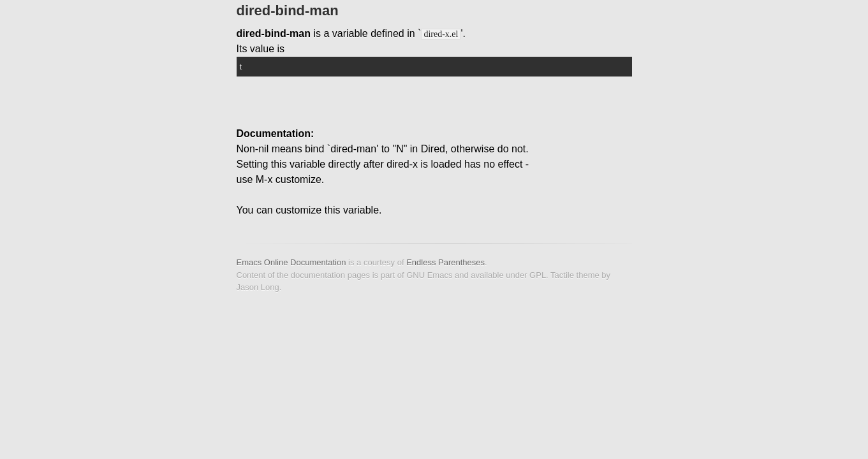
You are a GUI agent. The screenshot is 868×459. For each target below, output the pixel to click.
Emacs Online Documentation (291, 262)
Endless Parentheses (445, 262)
